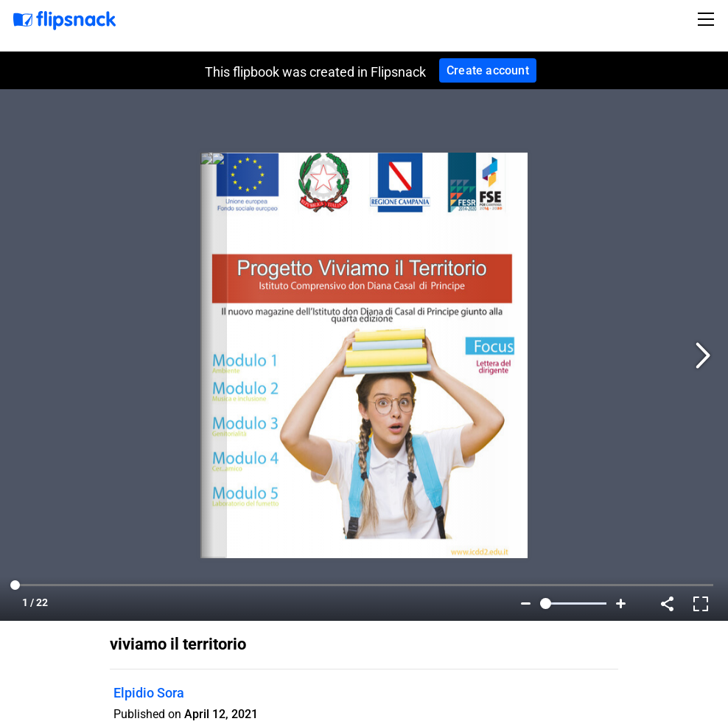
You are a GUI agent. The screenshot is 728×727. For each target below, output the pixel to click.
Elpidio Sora (149, 693)
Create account (488, 70)
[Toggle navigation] (708, 19)
